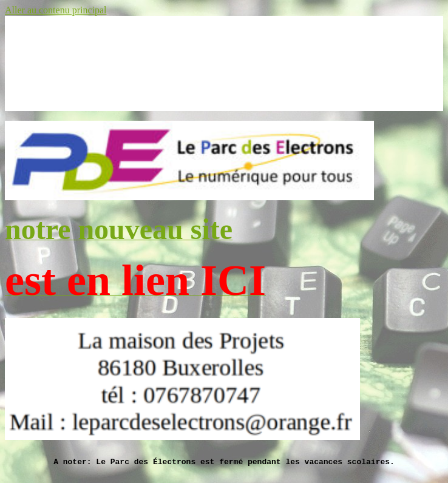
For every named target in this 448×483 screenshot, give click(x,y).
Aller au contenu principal (56, 10)
